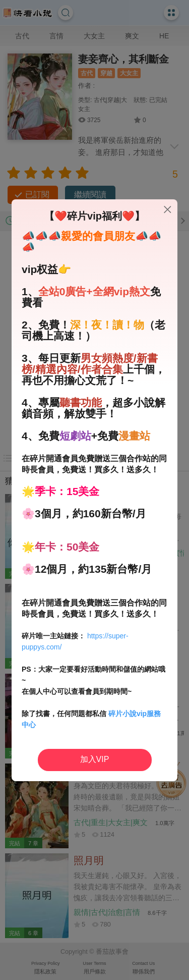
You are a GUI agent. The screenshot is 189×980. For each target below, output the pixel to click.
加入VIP (95, 759)
